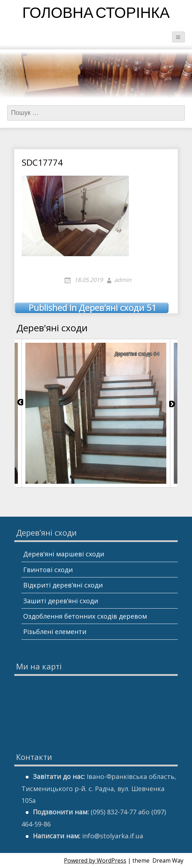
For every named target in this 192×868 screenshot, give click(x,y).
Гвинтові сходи (48, 570)
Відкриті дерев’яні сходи (63, 585)
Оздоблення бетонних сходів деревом (85, 616)
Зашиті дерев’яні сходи (61, 601)
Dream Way (168, 860)
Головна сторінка (96, 14)
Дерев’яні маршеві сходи (64, 554)
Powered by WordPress (95, 860)
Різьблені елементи (55, 632)
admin (123, 280)
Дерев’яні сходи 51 (92, 308)
